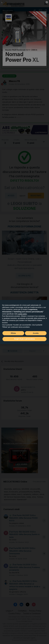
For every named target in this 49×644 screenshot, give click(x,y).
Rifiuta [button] (13, 333)
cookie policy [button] (22, 314)
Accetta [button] (36, 333)
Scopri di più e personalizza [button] (24, 339)
